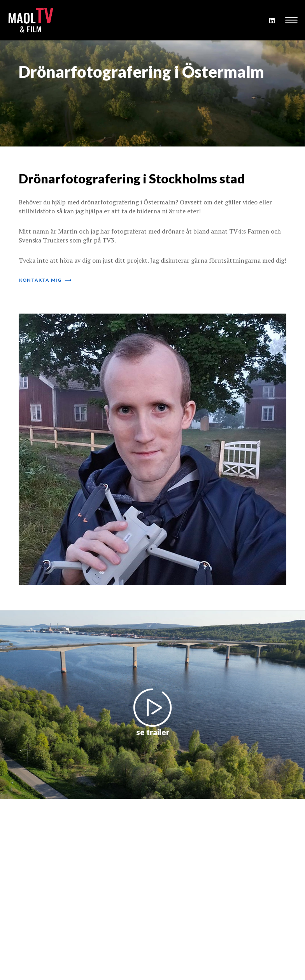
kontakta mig (45, 280)
